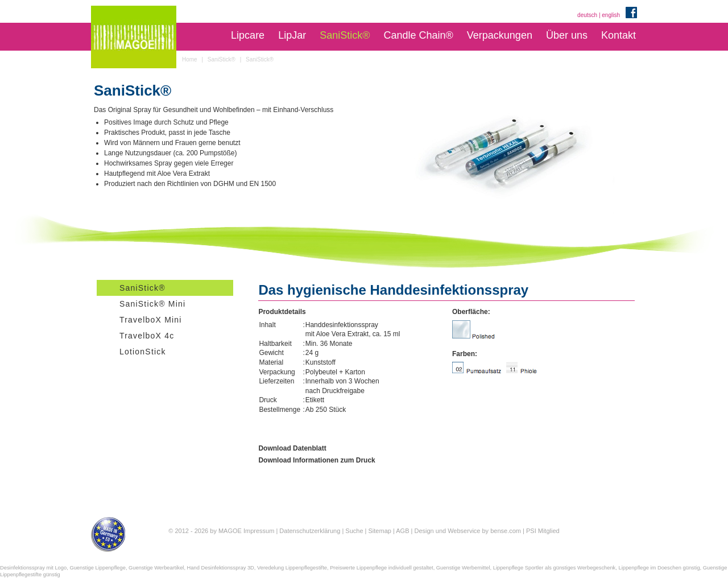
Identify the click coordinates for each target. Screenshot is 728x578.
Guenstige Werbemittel (463, 568)
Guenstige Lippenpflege (98, 568)
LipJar (292, 35)
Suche (354, 531)
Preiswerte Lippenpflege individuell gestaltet (382, 568)
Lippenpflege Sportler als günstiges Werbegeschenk (555, 568)
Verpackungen (500, 35)
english (611, 15)
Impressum (259, 531)
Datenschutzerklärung (310, 531)
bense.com (506, 531)
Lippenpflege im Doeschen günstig (659, 568)
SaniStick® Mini (152, 304)
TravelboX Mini (151, 320)
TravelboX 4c (147, 336)
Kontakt (619, 35)
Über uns (567, 35)
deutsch (587, 15)
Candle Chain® (418, 35)
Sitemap (380, 531)
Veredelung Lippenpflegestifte (292, 568)
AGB (402, 531)
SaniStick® (345, 35)
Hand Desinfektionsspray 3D (221, 568)
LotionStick (143, 352)
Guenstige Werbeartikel (156, 568)
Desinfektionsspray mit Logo (33, 568)
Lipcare (248, 35)
